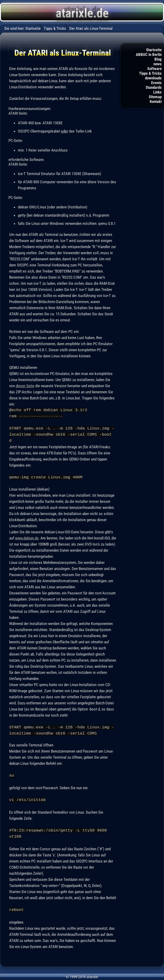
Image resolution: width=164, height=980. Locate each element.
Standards (154, 87)
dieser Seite (25, 386)
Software (154, 69)
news (158, 64)
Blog (158, 59)
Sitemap (155, 97)
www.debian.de (27, 538)
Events (156, 83)
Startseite (154, 50)
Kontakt (156, 102)
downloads (153, 78)
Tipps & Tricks (150, 73)
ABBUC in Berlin (149, 55)
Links (157, 92)
